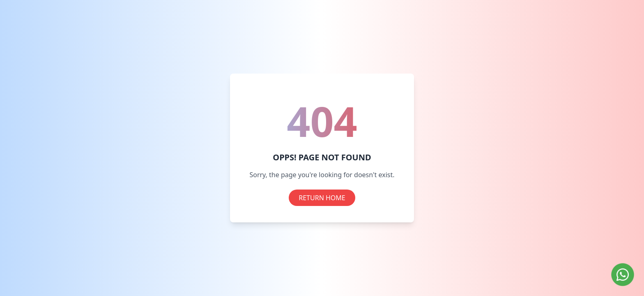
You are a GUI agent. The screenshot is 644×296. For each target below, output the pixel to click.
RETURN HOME (322, 198)
